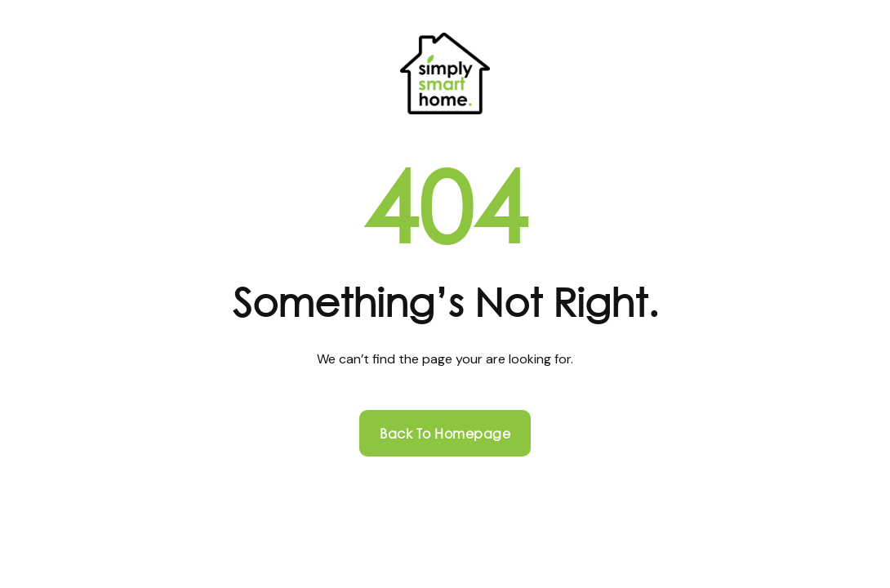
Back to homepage (445, 433)
